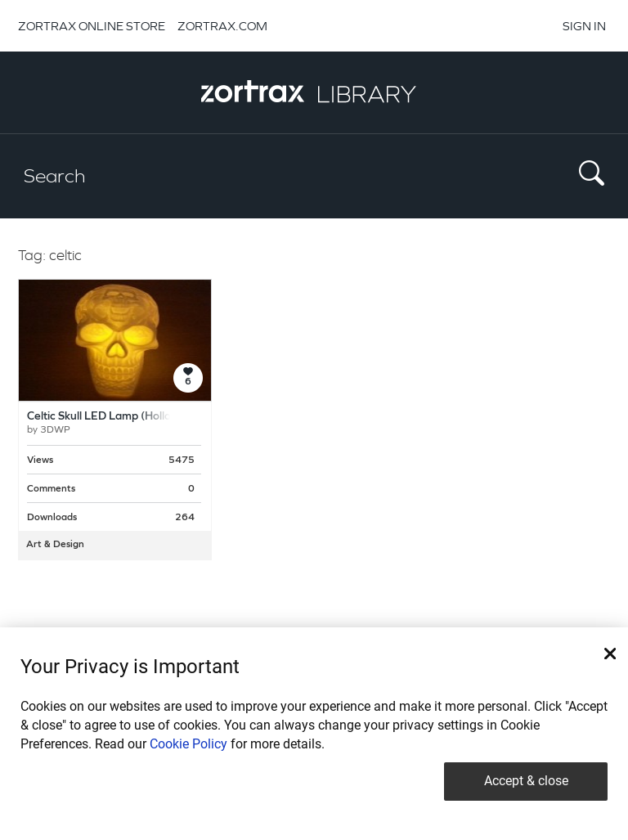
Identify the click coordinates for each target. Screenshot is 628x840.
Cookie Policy (188, 744)
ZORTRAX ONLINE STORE (92, 26)
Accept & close (526, 781)
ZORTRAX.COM (222, 26)
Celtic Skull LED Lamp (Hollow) (105, 417)
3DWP (55, 430)
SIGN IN (584, 26)
